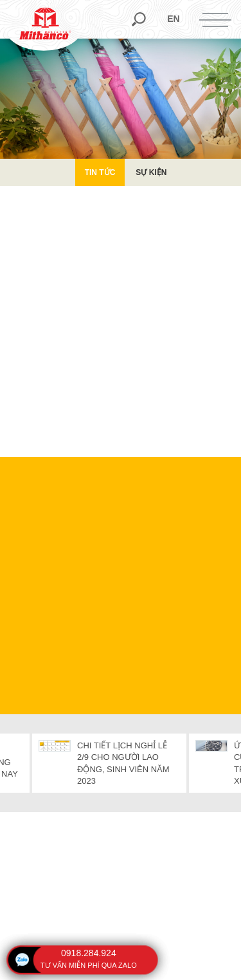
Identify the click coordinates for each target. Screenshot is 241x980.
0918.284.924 (89, 953)
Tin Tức (100, 172)
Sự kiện (151, 172)
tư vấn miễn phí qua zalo (89, 965)
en (173, 19)
